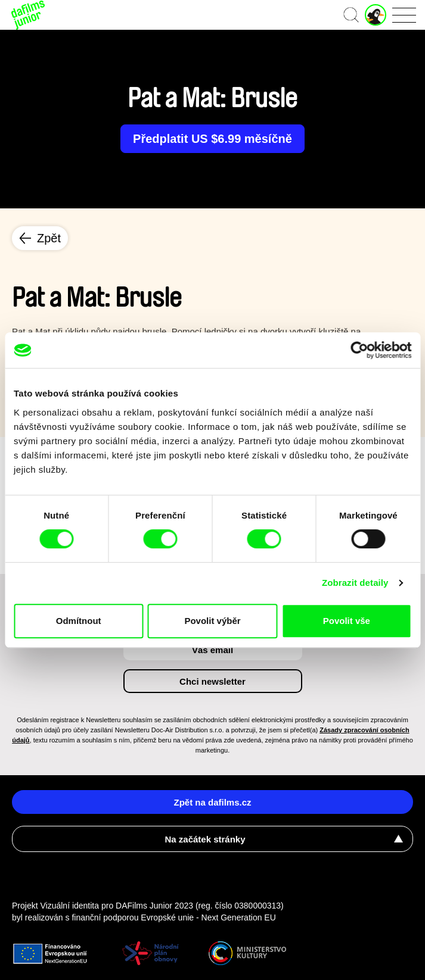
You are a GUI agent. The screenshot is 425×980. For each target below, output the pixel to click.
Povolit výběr (212, 621)
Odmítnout (79, 621)
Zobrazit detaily (355, 583)
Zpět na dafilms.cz (212, 802)
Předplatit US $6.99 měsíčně (212, 139)
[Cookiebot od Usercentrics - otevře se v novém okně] (359, 350)
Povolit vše (347, 621)
